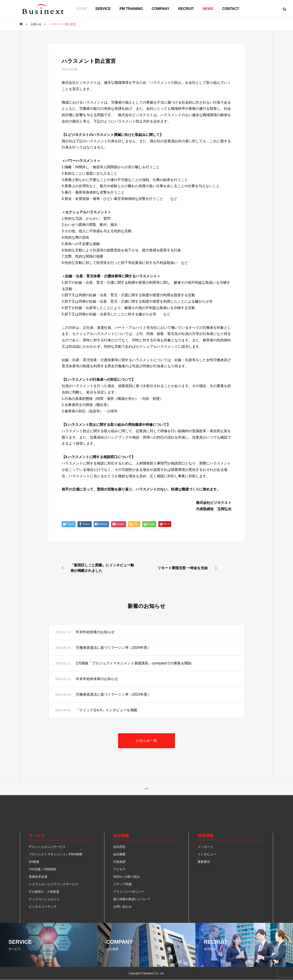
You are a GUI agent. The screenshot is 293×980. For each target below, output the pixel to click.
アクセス (119, 869)
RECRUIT (186, 9)
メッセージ (205, 847)
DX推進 (34, 862)
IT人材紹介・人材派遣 (44, 892)
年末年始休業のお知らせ (95, 632)
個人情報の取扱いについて (132, 899)
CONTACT (231, 9)
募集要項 (204, 862)
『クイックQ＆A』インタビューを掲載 (107, 710)
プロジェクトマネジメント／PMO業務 (56, 854)
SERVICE (103, 9)
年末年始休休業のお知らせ (97, 679)
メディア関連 (122, 884)
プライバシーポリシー (129, 892)
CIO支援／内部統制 (42, 869)
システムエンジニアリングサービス (54, 884)
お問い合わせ (122, 907)
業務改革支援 (38, 877)
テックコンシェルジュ (44, 899)
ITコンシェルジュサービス (47, 847)
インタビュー (207, 854)
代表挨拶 (119, 862)
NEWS (208, 9)
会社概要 (119, 854)
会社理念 (119, 847)
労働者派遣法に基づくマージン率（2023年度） (113, 694)
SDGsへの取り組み (127, 877)
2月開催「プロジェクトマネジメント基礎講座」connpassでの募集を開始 (134, 663)
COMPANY (161, 9)
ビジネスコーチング (43, 907)
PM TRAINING (131, 9)
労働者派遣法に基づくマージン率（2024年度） (113, 648)
